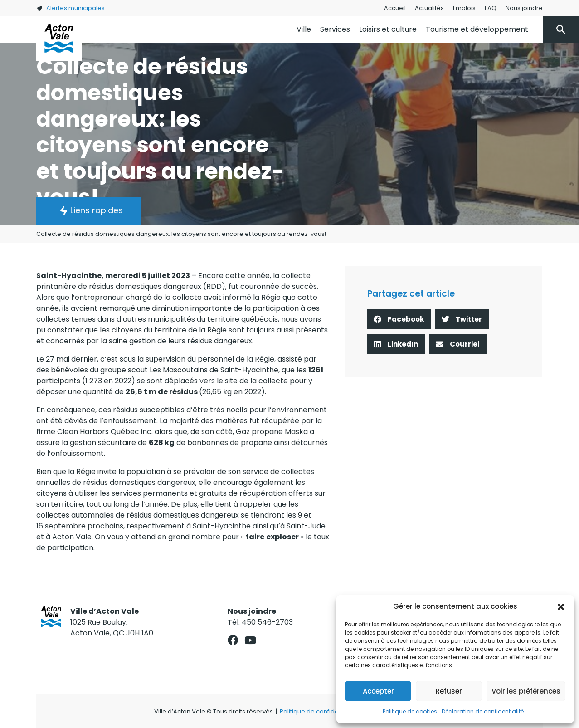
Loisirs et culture (388, 29)
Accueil (395, 8)
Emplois (464, 8)
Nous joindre (524, 8)
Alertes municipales (71, 8)
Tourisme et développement (477, 29)
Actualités (429, 8)
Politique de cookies (410, 711)
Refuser (449, 691)
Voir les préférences (526, 691)
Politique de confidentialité (319, 711)
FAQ (491, 8)
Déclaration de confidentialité (483, 711)
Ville (304, 29)
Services (335, 29)
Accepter (378, 691)
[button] (561, 606)
